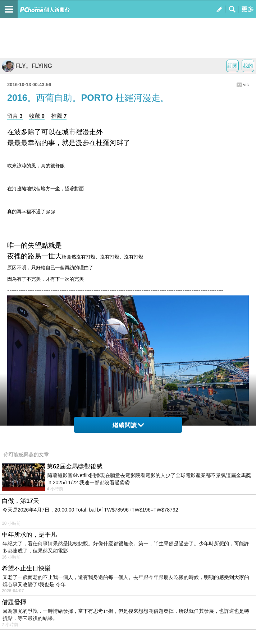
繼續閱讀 (128, 425)
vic (246, 85)
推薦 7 (59, 116)
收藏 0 (37, 116)
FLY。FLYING (27, 66)
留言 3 (15, 116)
